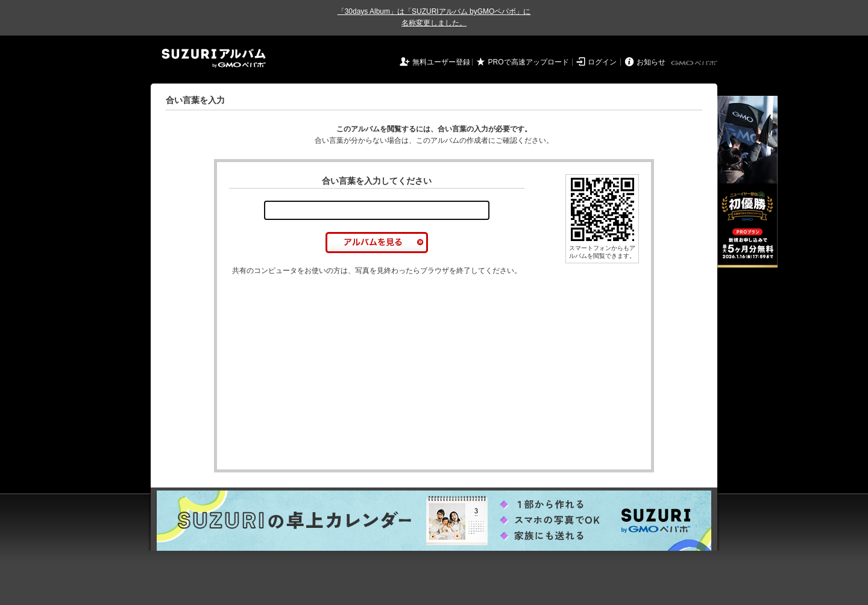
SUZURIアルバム (214, 58)
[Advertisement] (330, 373)
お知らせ (651, 62)
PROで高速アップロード (529, 62)
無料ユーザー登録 (441, 62)
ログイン (602, 62)
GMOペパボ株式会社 (695, 63)
